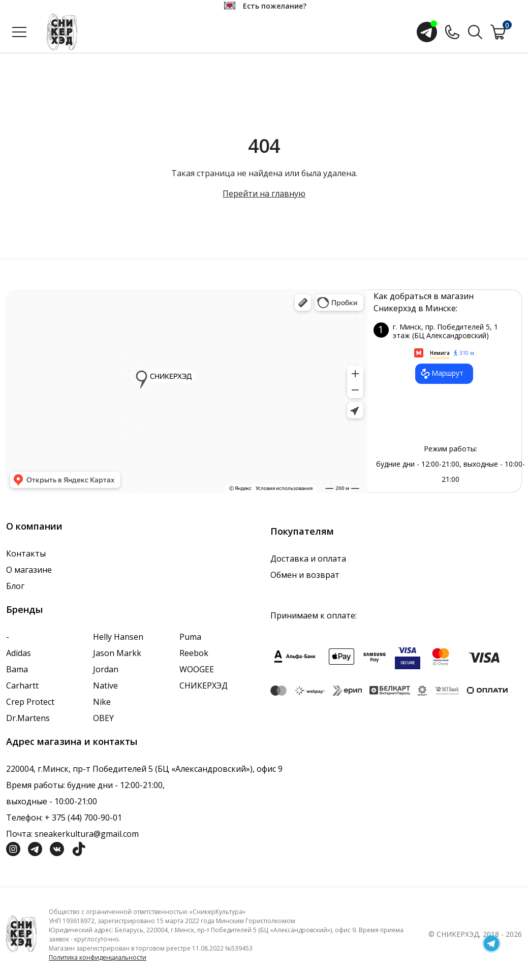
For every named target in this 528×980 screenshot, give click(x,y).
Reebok (194, 653)
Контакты (26, 553)
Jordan (106, 669)
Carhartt (22, 685)
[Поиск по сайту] (475, 31)
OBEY (103, 718)
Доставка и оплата (308, 559)
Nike (102, 702)
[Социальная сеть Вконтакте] (57, 848)
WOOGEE (197, 669)
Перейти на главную (264, 193)
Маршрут (441, 374)
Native (105, 685)
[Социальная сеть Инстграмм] (13, 848)
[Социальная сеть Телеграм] (35, 848)
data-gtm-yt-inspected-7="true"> (187, 391)
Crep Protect (30, 702)
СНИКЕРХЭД (204, 685)
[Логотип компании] (21, 933)
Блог (15, 586)
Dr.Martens (28, 718)
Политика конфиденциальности (98, 957)
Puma (190, 637)
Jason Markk (117, 653)
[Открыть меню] (19, 32)
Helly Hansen (118, 637)
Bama (17, 669)
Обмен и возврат (305, 575)
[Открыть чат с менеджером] (427, 32)
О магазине (29, 570)
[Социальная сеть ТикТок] (79, 848)
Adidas (19, 653)
